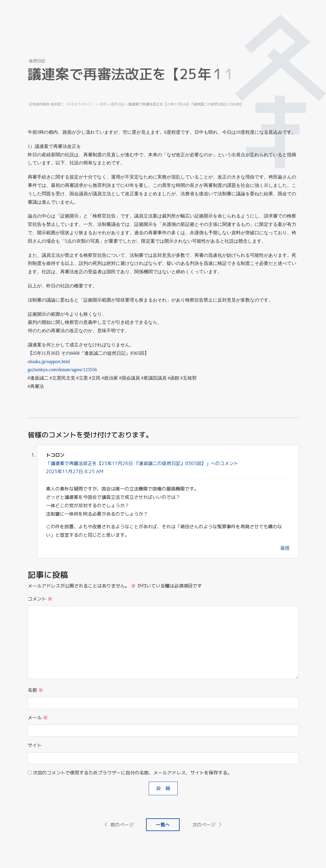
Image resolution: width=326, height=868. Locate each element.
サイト (35, 745)
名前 (35, 690)
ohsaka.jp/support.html (49, 361)
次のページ (207, 825)
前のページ (119, 825)
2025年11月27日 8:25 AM (75, 471)
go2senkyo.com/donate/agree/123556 (62, 370)
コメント (40, 599)
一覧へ (163, 825)
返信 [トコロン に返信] (285, 548)
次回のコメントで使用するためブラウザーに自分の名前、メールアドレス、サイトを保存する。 (132, 773)
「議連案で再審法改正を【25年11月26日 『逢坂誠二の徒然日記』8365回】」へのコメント (142, 463)
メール (38, 718)
